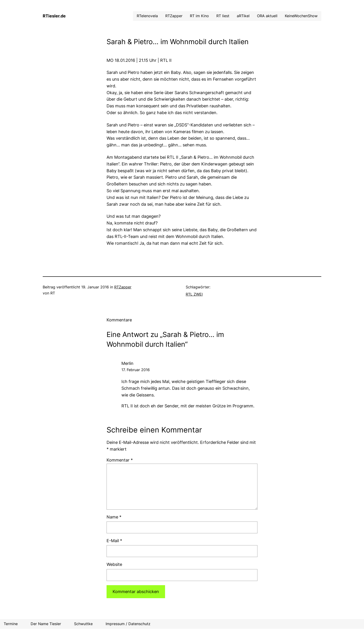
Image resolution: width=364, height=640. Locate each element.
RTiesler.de (54, 16)
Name (114, 517)
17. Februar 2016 (136, 370)
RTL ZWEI (194, 294)
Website (114, 564)
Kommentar (120, 460)
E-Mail (114, 541)
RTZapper (123, 287)
